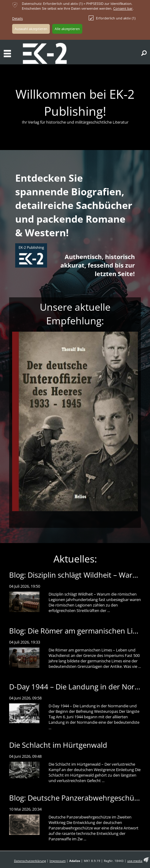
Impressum (58, 861)
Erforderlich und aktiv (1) (112, 18)
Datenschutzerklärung (30, 861)
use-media (135, 861)
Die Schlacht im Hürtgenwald (58, 745)
